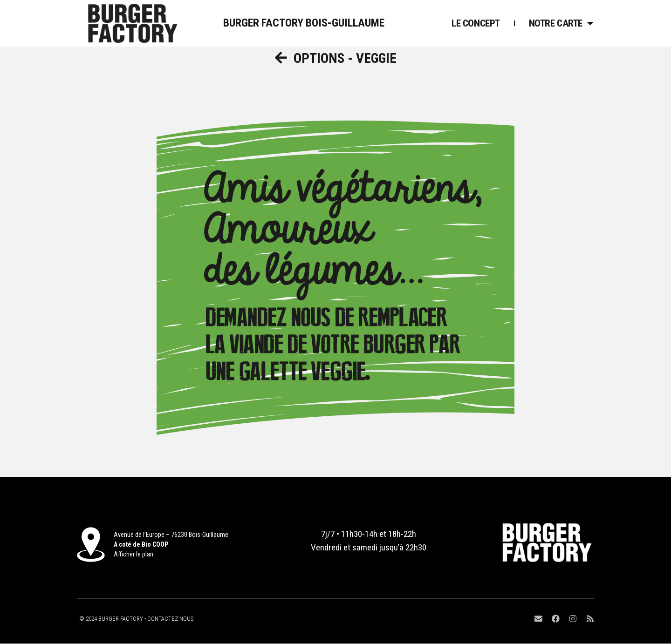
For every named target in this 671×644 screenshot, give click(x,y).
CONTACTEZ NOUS (170, 619)
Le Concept (476, 23)
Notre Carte (561, 23)
